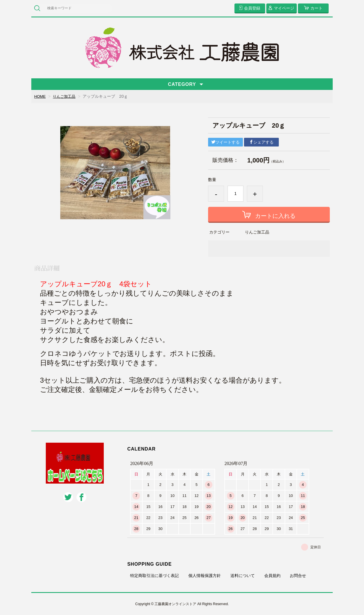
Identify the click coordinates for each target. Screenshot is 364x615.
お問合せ (298, 576)
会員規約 (272, 576)
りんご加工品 (66, 96)
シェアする (261, 142)
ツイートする (225, 142)
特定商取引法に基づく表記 (154, 576)
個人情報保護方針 (205, 576)
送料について (243, 576)
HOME (40, 96)
